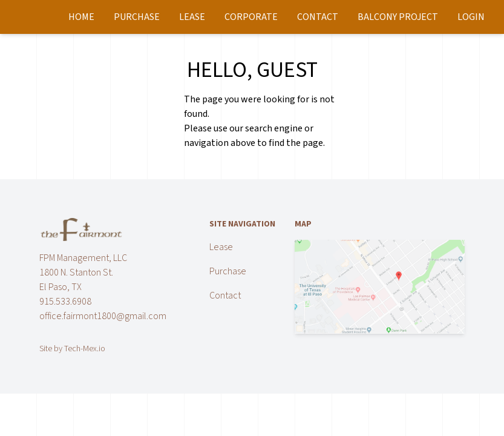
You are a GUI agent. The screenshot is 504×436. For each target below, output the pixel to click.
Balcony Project (398, 17)
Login (471, 17)
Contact (318, 17)
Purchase (137, 17)
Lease (192, 17)
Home (81, 17)
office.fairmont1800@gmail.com (103, 316)
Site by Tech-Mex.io (72, 349)
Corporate (251, 17)
